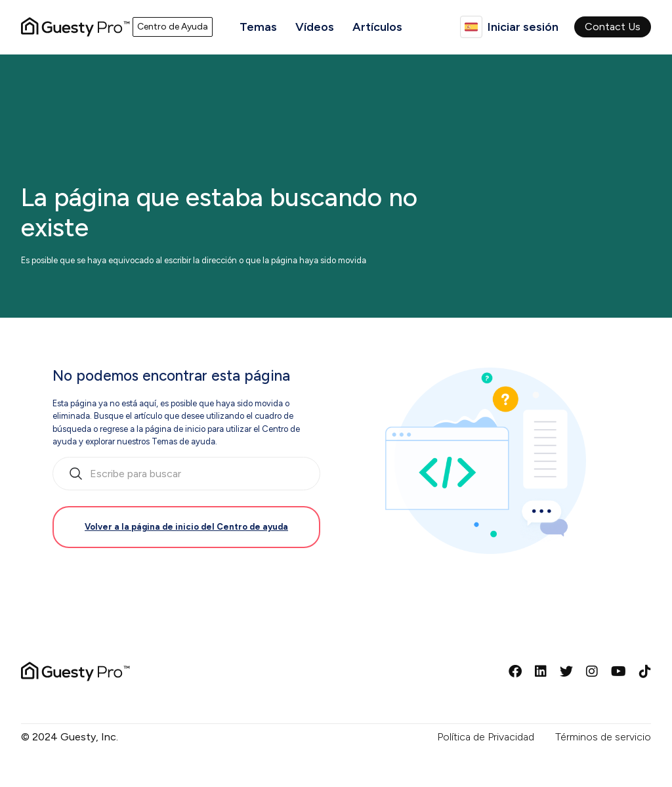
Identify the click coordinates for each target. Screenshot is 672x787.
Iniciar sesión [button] (523, 27)
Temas (258, 27)
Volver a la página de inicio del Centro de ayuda (186, 527)
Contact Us (613, 27)
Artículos (377, 27)
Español (471, 27)
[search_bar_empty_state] (186, 474)
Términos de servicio (603, 737)
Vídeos (315, 27)
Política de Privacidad (486, 737)
